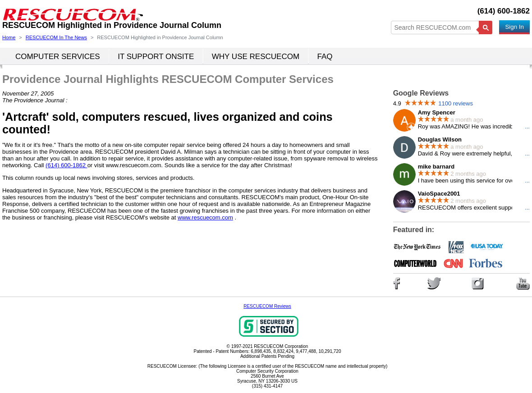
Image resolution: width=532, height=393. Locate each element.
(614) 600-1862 (504, 11)
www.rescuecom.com (205, 217)
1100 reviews (456, 103)
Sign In (514, 27)
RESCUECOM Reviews (267, 306)
